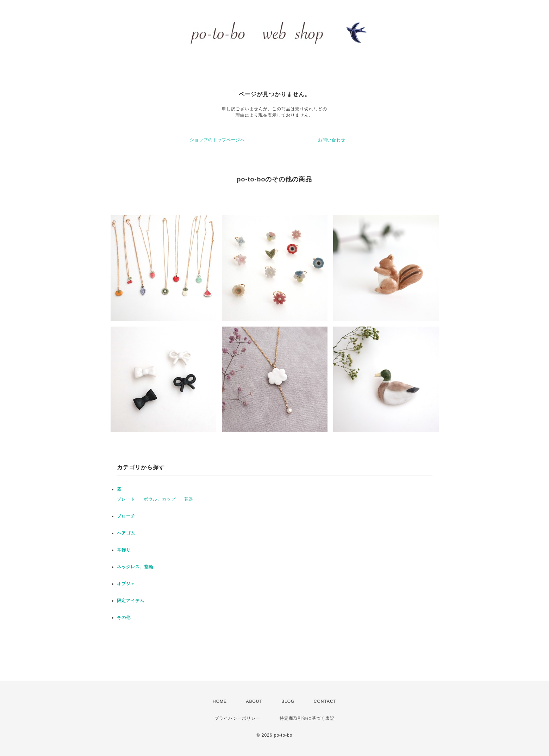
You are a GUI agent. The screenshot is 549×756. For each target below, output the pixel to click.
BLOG (288, 701)
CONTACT (325, 701)
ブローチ (126, 516)
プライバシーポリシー (237, 718)
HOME (220, 701)
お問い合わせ (332, 140)
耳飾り (124, 550)
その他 (124, 618)
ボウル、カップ (160, 499)
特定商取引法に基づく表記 (307, 718)
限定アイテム (131, 601)
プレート (126, 499)
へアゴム (126, 533)
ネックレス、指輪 (135, 567)
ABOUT (254, 701)
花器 (189, 499)
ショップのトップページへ (217, 140)
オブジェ (126, 584)
